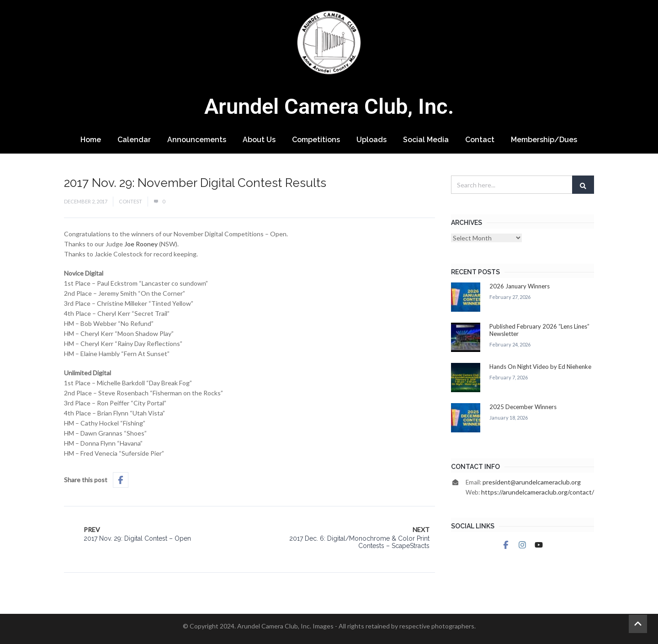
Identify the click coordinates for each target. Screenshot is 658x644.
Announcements (197, 140)
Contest (130, 201)
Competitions (316, 140)
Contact (480, 140)
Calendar (134, 140)
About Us (259, 140)
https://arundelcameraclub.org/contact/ (538, 492)
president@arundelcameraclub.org (532, 482)
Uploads (371, 140)
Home (91, 140)
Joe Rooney (141, 244)
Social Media (426, 140)
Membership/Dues (544, 140)
